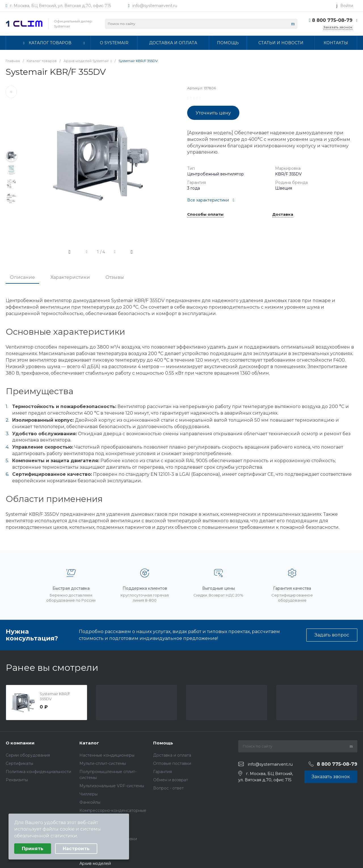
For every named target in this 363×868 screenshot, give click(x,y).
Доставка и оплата (172, 755)
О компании (20, 743)
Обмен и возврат (171, 780)
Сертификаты (19, 763)
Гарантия (162, 772)
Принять (33, 849)
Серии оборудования (28, 755)
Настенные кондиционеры (107, 755)
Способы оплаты (205, 215)
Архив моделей (95, 863)
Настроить (76, 849)
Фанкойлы (90, 802)
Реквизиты (17, 780)
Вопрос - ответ (168, 788)
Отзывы (115, 277)
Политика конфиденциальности (38, 772)
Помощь (163, 743)
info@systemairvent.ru (155, 6)
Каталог (89, 743)
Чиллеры (88, 794)
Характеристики (70, 277)
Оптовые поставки (172, 763)
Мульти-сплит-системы (103, 763)
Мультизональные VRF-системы (112, 786)
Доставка (283, 215)
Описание (22, 277)
